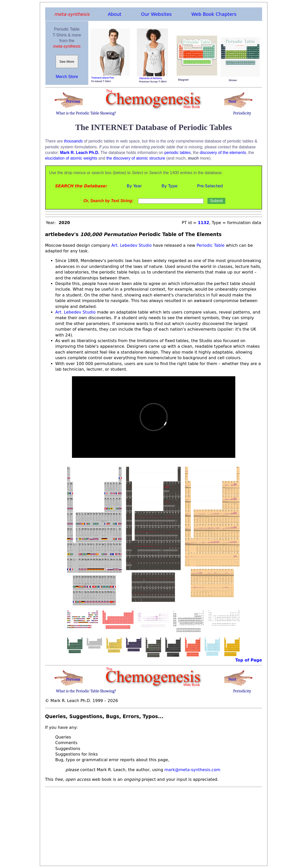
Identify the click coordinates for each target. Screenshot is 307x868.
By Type (169, 186)
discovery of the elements (223, 153)
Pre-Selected (210, 186)
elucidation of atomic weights (71, 158)
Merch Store (67, 77)
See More (67, 62)
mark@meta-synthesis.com (192, 770)
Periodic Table (211, 245)
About (114, 14)
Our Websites (156, 14)
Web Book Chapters (214, 14)
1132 (204, 223)
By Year (134, 186)
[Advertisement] (154, 825)
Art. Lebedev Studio (131, 245)
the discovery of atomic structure (136, 158)
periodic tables (177, 153)
